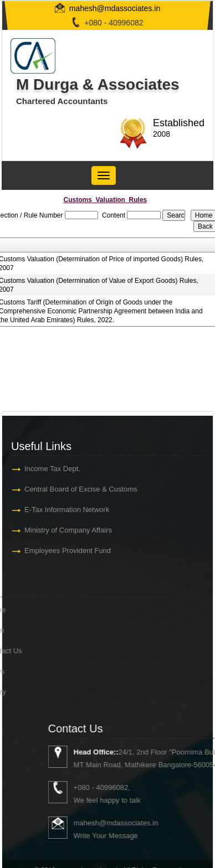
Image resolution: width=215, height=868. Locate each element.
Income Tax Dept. (51, 469)
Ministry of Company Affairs (67, 530)
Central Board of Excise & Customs (80, 489)
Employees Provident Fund (66, 551)
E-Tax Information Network (66, 510)
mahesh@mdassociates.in (115, 8)
